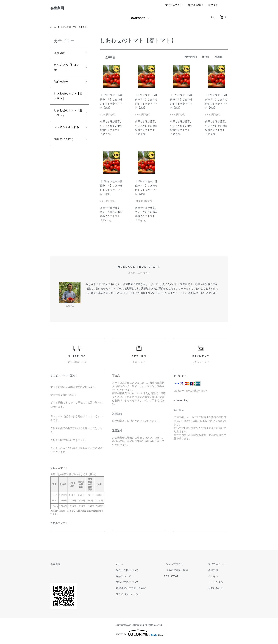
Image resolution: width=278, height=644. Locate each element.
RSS (175, 579)
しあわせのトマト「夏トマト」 (67, 120)
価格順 (206, 60)
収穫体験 (60, 56)
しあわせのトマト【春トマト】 (77, 30)
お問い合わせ (218, 591)
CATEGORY (138, 21)
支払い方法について (137, 585)
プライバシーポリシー (139, 597)
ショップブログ (181, 567)
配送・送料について (137, 573)
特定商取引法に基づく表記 (141, 591)
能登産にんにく (65, 154)
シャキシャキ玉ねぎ (67, 139)
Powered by (139, 635)
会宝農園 (60, 9)
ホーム (54, 30)
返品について (134, 579)
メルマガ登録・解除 (183, 573)
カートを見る (218, 585)
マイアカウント (174, 8)
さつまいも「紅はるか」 (67, 72)
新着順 (219, 60)
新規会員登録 (195, 8)
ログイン (213, 8)
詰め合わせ (62, 87)
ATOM (183, 579)
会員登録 (215, 573)
